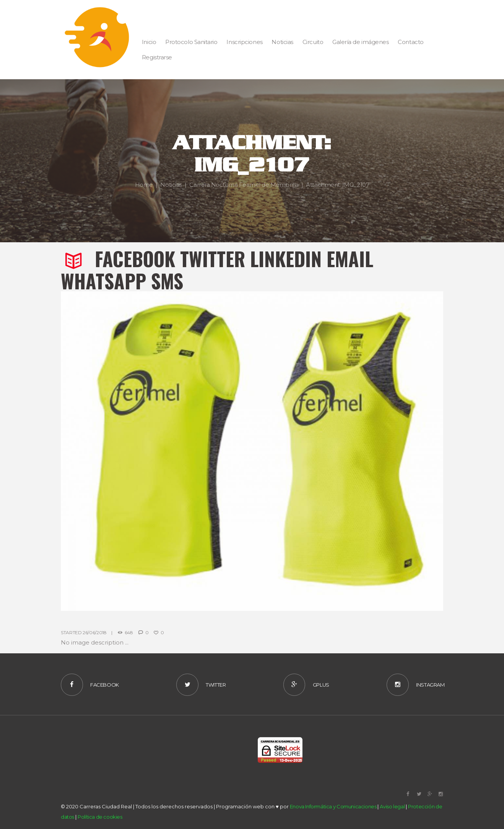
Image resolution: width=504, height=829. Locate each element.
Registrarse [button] (157, 57)
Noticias (171, 184)
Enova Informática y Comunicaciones (333, 806)
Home (144, 184)
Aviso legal (392, 806)
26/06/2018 (94, 632)
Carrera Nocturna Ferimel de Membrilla (244, 184)
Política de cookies (100, 817)
